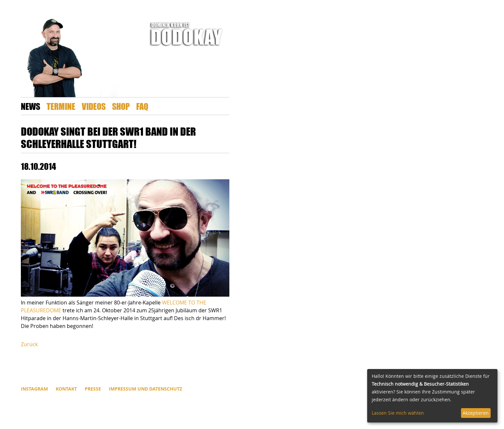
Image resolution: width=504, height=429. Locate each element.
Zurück (29, 344)
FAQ (142, 106)
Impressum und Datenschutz (145, 389)
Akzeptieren (476, 413)
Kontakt (66, 389)
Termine (61, 106)
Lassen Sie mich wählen (398, 413)
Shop (121, 106)
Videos (94, 106)
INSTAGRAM (34, 389)
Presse (93, 389)
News (30, 106)
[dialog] (432, 396)
